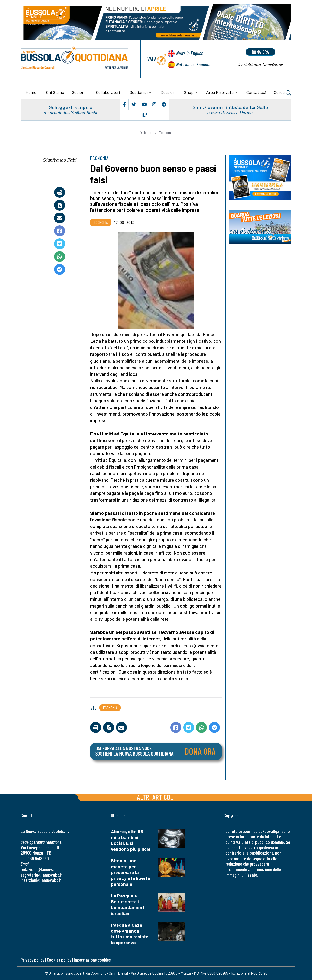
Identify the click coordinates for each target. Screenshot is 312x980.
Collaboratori (108, 92)
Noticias (193, 64)
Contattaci (256, 92)
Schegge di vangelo (71, 107)
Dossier (167, 92)
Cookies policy (59, 960)
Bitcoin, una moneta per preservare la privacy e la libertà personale (131, 872)
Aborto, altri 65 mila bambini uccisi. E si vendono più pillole (131, 840)
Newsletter (260, 65)
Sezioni (79, 92)
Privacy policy (32, 960)
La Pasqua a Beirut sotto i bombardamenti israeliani (128, 904)
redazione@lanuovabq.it (41, 869)
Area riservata (220, 92)
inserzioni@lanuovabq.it (41, 880)
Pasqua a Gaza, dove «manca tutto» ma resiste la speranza (130, 934)
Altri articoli (156, 797)
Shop (189, 92)
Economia (166, 133)
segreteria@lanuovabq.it (42, 875)
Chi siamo (55, 92)
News (190, 53)
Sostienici (139, 92)
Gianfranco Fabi (60, 160)
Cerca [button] (283, 93)
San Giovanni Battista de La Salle (230, 107)
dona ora (261, 52)
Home (31, 92)
